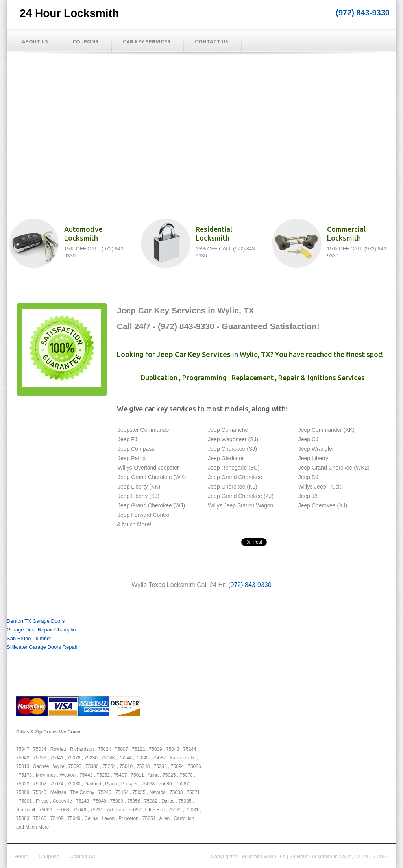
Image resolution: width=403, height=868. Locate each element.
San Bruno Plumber (29, 638)
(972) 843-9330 (363, 13)
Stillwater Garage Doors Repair (42, 647)
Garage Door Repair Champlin (41, 630)
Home (21, 856)
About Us (35, 41)
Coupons (85, 41)
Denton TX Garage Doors (36, 621)
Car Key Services (147, 41)
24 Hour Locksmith (69, 13)
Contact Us (212, 41)
